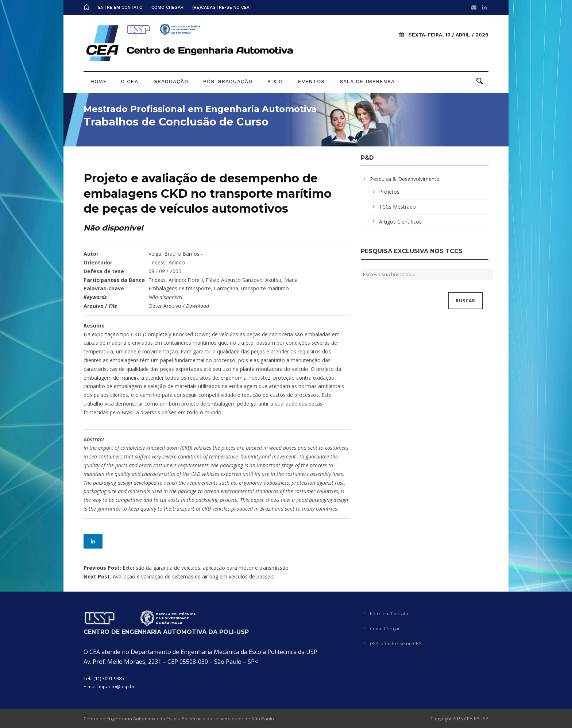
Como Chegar (167, 7)
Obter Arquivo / (179, 306)
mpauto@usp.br (117, 686)
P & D (275, 81)
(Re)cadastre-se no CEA (221, 7)
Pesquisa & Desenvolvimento (405, 179)
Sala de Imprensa (367, 81)
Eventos (311, 81)
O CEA (130, 81)
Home (99, 81)
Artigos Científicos (400, 222)
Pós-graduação (228, 81)
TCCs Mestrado (397, 207)
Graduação (171, 81)
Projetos (389, 192)
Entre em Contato (120, 7)
